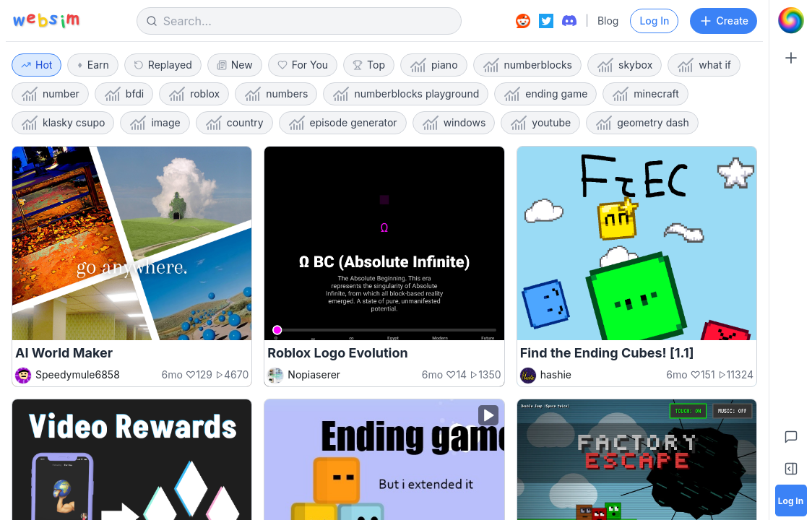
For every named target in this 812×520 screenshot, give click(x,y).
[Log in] (791, 500)
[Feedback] (791, 437)
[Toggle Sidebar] (791, 469)
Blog (608, 21)
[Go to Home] (791, 20)
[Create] (791, 58)
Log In (654, 21)
